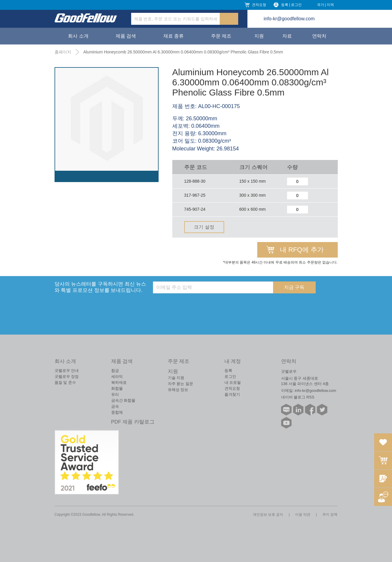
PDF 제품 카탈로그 (133, 422)
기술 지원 (176, 378)
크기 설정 (204, 227)
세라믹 (117, 377)
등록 (228, 371)
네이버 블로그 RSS (298, 397)
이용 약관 (303, 515)
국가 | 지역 (326, 5)
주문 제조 (221, 36)
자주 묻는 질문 (180, 384)
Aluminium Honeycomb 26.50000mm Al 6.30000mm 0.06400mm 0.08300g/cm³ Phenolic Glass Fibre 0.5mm (183, 52)
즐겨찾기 (232, 394)
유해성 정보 (178, 390)
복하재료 (119, 382)
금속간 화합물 (123, 400)
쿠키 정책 (330, 515)
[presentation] (198, 305)
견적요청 (259, 5)
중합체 (117, 412)
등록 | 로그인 (292, 5)
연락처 (319, 36)
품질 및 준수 (65, 382)
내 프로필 (233, 382)
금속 (115, 406)
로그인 (230, 377)
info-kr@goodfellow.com (289, 19)
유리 (115, 394)
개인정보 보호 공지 (268, 515)
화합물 (117, 388)
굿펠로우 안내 (67, 371)
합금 (115, 371)
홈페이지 (63, 52)
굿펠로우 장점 (67, 377)
